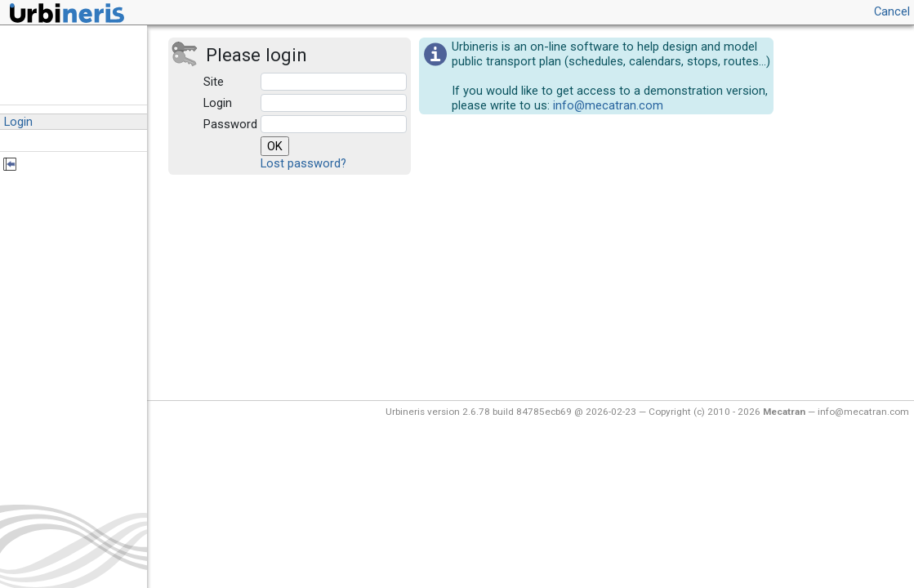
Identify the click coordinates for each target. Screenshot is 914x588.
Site (214, 82)
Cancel (892, 11)
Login (218, 103)
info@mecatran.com (608, 105)
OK (275, 146)
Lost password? (303, 163)
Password (230, 124)
